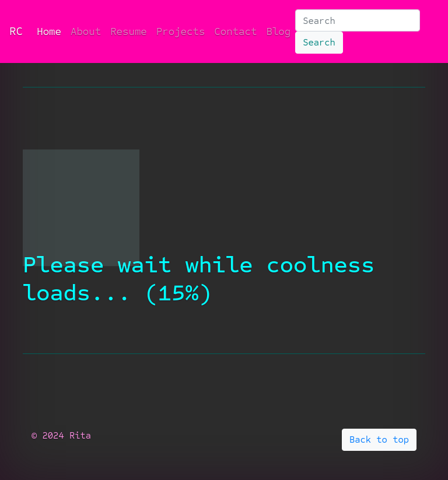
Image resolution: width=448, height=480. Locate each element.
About (86, 31)
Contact (235, 31)
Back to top (379, 439)
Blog (278, 31)
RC (16, 31)
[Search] (358, 20)
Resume (129, 31)
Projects (181, 31)
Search (319, 42)
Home (51, 31)
